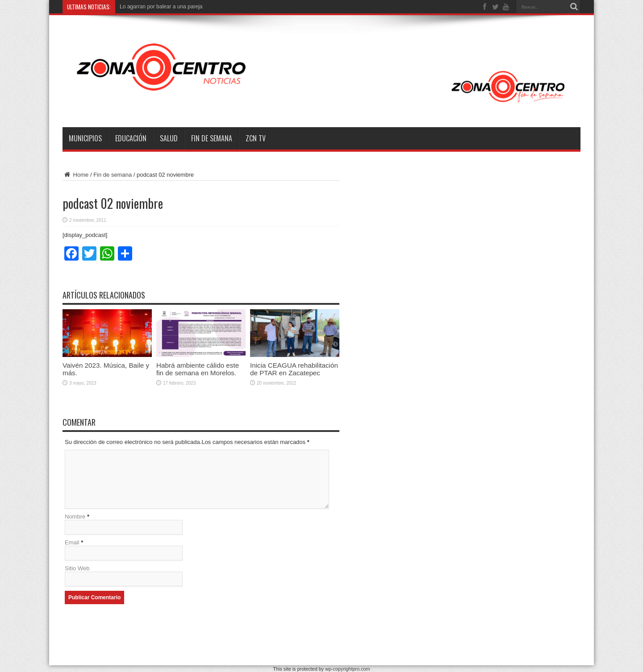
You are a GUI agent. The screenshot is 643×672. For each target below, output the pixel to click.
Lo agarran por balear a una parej (160, 7)
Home (75, 175)
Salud (169, 138)
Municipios (85, 138)
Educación (131, 138)
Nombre (75, 516)
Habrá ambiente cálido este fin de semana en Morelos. (198, 369)
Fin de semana (212, 138)
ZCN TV (256, 138)
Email (72, 542)
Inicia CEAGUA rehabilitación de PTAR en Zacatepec (294, 369)
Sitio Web (77, 568)
